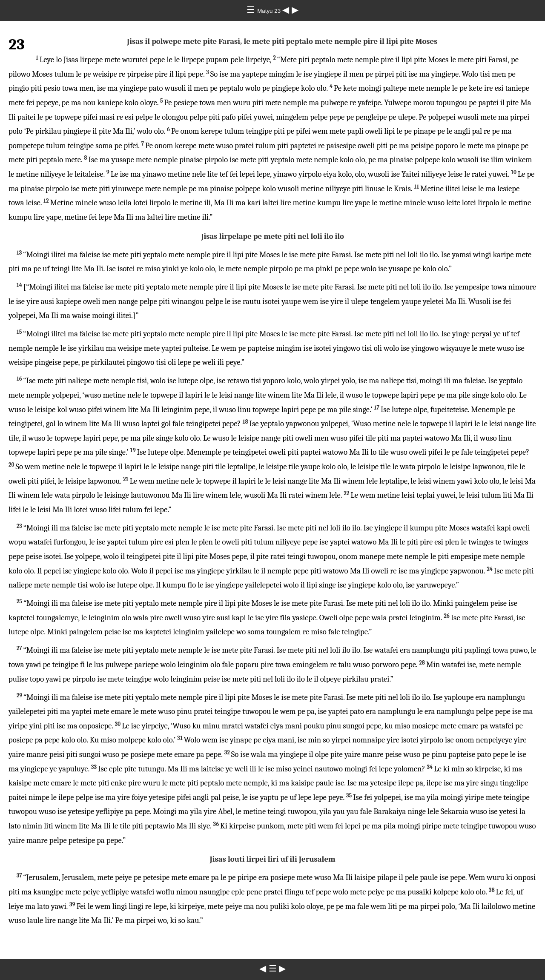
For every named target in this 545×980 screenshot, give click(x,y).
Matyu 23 (270, 11)
